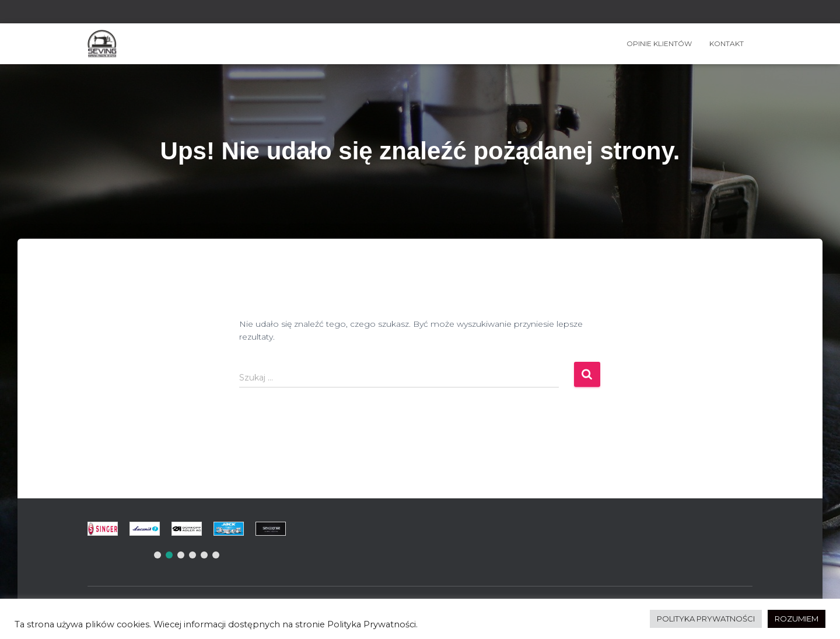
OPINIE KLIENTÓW (659, 43)
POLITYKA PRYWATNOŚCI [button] (706, 619)
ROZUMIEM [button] (797, 619)
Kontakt (727, 43)
